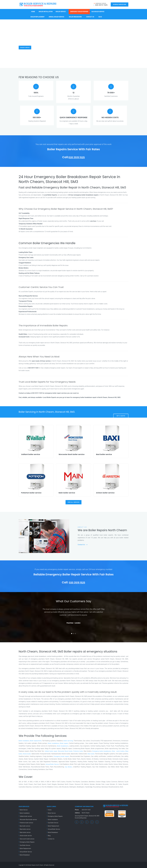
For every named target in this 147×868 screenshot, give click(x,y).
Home (33, 11)
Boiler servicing (73, 740)
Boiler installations (61, 743)
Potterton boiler (102, 751)
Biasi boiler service (25, 829)
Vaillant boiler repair (72, 751)
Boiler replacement (38, 740)
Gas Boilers (91, 766)
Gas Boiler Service (98, 11)
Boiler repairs (73, 743)
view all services (73, 502)
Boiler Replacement (38, 16)
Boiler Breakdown (75, 16)
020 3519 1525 (77, 157)
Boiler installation (24, 740)
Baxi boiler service (25, 825)
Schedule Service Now (120, 4)
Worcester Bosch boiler (88, 751)
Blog (100, 16)
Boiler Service (61, 11)
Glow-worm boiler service (27, 838)
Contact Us (90, 16)
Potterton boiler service (26, 822)
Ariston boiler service (26, 835)
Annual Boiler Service (56, 16)
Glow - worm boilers (34, 753)
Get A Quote (121, 411)
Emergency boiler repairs (91, 756)
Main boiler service (25, 832)
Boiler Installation (46, 11)
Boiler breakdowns (74, 745)
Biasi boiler (45, 753)
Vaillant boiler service (26, 816)
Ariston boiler (54, 753)
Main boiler (120, 753)
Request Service (26, 47)
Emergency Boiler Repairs (79, 11)
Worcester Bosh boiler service (28, 819)
